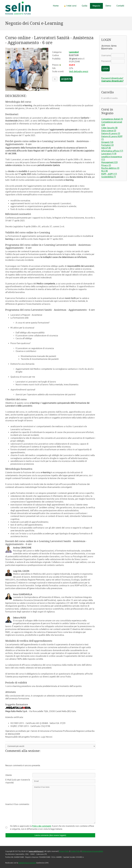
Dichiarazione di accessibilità (92, 851)
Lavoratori (74, 52)
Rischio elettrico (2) (110, 168)
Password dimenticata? (112, 78)
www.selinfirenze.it (36, 851)
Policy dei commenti (42, 826)
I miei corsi (70, 6)
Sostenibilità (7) (109, 177)
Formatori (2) (108, 145)
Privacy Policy (64, 851)
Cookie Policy (75, 851)
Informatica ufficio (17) (112, 151)
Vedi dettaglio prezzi (79, 71)
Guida (84, 6)
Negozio (96, 6)
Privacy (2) (106, 165)
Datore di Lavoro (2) (111, 133)
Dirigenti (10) (107, 142)
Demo (108, 6)
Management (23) (110, 162)
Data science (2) (109, 131)
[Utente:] (64, 775)
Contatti (120, 6)
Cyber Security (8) (109, 128)
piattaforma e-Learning (27, 863)
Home (56, 6)
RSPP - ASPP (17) (109, 174)
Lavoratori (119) (109, 154)
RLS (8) (105, 171)
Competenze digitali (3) (112, 119)
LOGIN (106, 69)
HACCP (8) (106, 148)
